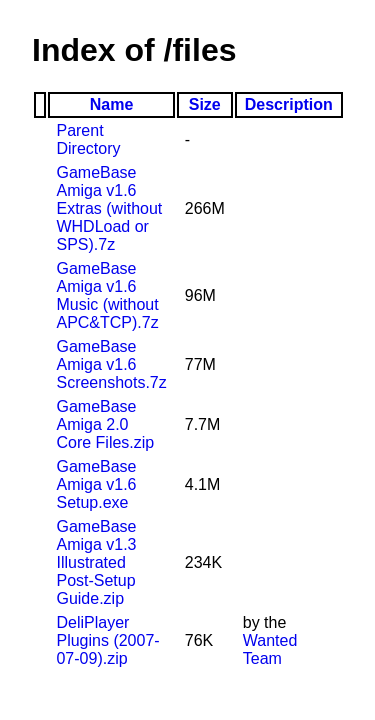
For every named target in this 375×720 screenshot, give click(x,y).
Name (112, 104)
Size (205, 104)
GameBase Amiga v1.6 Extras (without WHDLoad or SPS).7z (109, 208)
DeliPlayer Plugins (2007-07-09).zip (107, 640)
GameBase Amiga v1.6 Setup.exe (96, 484)
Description (289, 104)
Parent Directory (88, 139)
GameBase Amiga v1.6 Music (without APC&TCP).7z (107, 295)
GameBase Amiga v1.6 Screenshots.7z (111, 364)
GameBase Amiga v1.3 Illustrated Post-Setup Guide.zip (96, 562)
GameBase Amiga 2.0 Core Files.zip (105, 424)
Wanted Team (270, 649)
